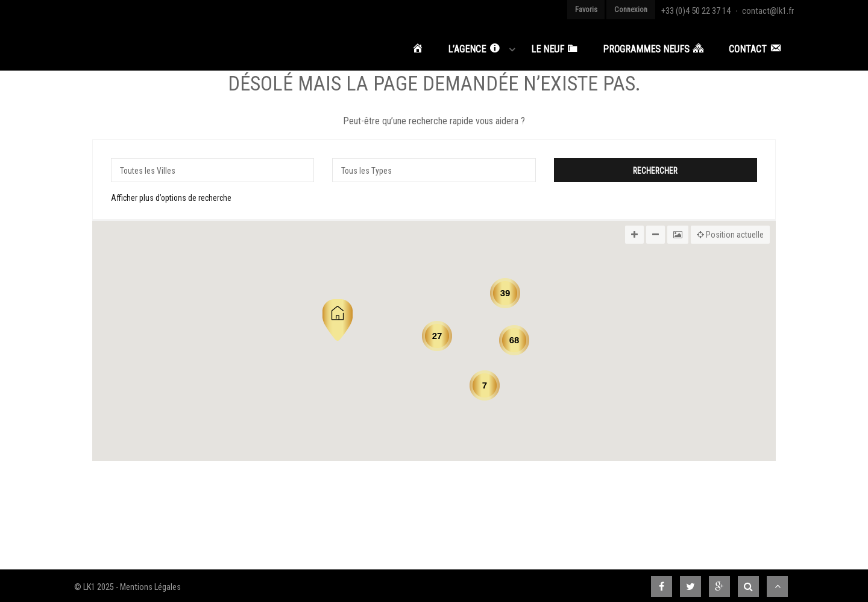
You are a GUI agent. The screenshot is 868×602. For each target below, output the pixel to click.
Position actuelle (730, 231)
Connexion (645, 9)
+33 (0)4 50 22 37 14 (706, 9)
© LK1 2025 (94, 584)
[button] (338, 316)
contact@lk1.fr (771, 9)
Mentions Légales (150, 584)
